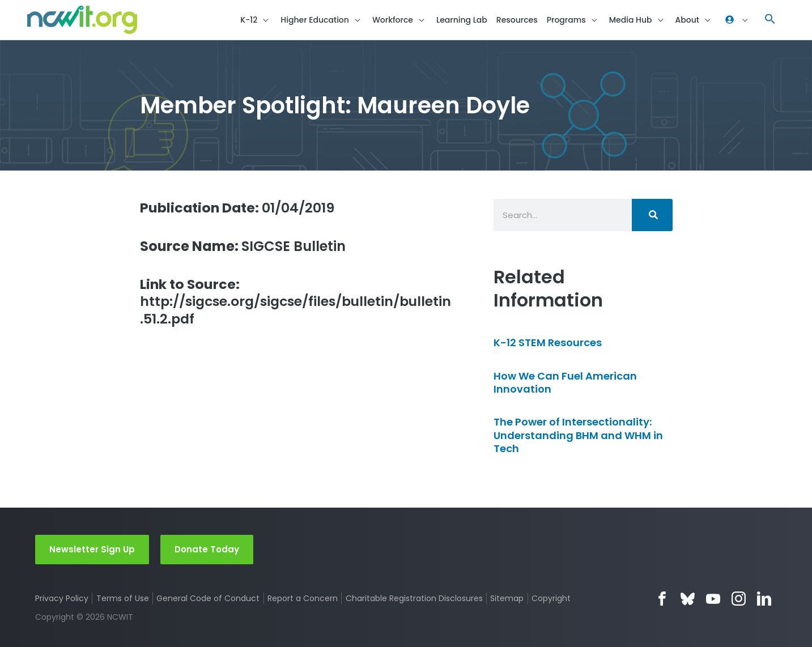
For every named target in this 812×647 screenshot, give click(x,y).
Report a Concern (303, 598)
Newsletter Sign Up (92, 549)
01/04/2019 (239, 208)
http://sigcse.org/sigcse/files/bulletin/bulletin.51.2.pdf (297, 303)
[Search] (652, 216)
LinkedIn (764, 599)
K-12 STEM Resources (548, 344)
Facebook (662, 599)
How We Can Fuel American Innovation (565, 383)
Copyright (552, 598)
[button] (770, 20)
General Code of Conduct (209, 598)
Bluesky (688, 599)
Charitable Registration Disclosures (414, 598)
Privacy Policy (62, 598)
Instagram (739, 599)
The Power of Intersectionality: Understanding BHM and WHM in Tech (578, 436)
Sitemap (507, 598)
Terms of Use (123, 598)
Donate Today (207, 549)
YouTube (713, 599)
